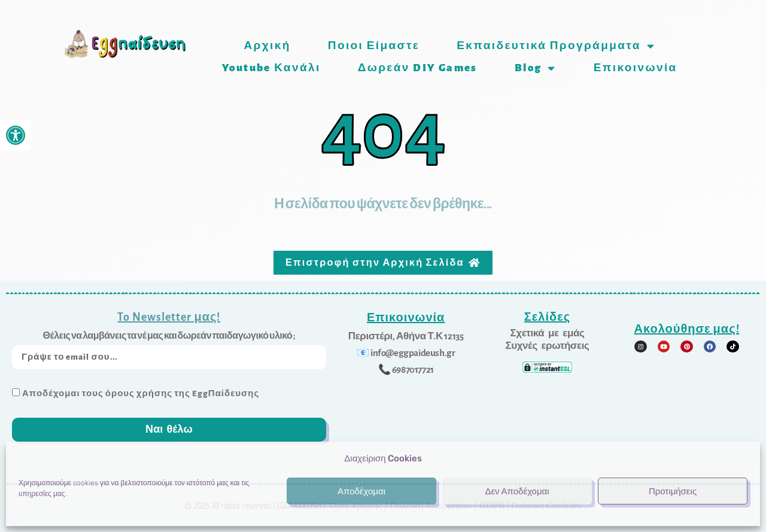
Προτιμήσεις (673, 491)
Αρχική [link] (267, 46)
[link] (16, 135)
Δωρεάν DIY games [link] (418, 68)
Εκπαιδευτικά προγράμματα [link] (556, 46)
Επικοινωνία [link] (636, 68)
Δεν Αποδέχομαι (517, 491)
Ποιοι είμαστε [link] (374, 46)
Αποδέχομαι (361, 491)
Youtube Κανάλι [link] (271, 68)
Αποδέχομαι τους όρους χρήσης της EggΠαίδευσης (141, 392)
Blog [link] (536, 68)
